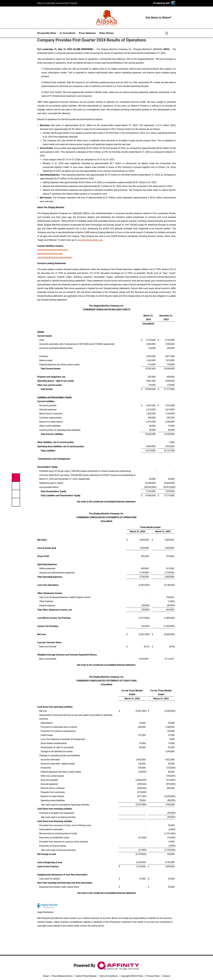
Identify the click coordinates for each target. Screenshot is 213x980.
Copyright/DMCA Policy (132, 976)
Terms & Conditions (108, 976)
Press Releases (87, 33)
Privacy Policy (153, 976)
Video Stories (106, 33)
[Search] (167, 33)
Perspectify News (47, 33)
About (46, 976)
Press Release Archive (62, 976)
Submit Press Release (86, 976)
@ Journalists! (68, 33)
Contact (166, 976)
